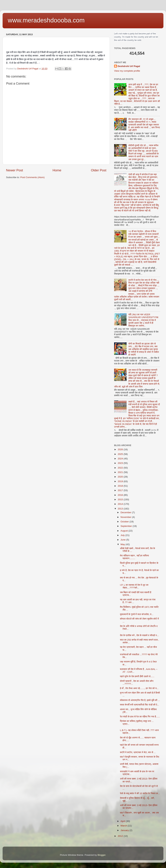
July (123, 535)
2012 (121, 836)
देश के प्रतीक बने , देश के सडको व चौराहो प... (139, 635)
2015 (121, 499)
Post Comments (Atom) (33, 177)
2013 (121, 509)
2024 (121, 459)
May (123, 544)
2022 (121, 468)
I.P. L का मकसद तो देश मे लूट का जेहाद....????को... (134, 586)
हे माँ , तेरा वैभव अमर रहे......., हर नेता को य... (139, 688)
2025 (121, 454)
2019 (121, 481)
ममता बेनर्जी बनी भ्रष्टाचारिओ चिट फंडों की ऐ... (140, 705)
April (123, 821)
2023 (121, 463)
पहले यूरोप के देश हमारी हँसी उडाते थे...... (137, 676)
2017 (121, 490)
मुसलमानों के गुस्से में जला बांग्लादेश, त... (137, 614)
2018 (121, 486)
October (125, 522)
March (124, 826)
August (124, 531)
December (126, 512)
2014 (121, 504)
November (126, 517)
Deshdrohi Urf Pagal (129, 66)
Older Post (99, 170)
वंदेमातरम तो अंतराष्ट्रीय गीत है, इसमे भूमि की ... (140, 700)
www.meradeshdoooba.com (46, 20)
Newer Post (15, 170)
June (123, 540)
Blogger (102, 855)
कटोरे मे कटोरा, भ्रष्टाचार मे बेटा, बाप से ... (138, 752)
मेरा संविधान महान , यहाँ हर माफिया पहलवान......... (134, 557)
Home (57, 170)
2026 (121, 449)
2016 (121, 495)
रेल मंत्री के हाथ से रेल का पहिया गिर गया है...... (140, 717)
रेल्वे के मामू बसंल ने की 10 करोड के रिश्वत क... (140, 793)
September (127, 526)
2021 (121, 472)
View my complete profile (127, 71)
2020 (121, 477)
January (125, 830)
